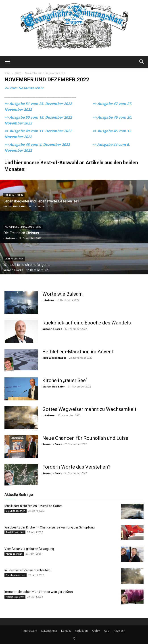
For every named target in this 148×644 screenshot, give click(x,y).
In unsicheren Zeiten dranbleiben (27, 570)
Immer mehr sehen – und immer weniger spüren (39, 592)
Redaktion (81, 631)
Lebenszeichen (14, 259)
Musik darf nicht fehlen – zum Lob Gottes (33, 506)
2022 (18, 73)
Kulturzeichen (14, 195)
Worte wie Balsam (63, 294)
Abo (107, 631)
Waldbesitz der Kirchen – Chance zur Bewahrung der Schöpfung (50, 527)
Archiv (96, 631)
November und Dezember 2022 (23, 227)
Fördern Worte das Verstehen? (76, 467)
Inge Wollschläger (54, 358)
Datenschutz (49, 631)
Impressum (30, 631)
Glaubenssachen (16, 511)
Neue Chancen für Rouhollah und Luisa (85, 438)
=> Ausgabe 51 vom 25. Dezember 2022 (48, 104)
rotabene (9, 238)
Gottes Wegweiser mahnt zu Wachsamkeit (89, 409)
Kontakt (66, 631)
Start (7, 73)
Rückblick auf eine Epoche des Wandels (87, 323)
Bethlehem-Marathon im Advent (78, 352)
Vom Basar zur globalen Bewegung (29, 549)
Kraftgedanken (14, 554)
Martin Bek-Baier (15, 206)
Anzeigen (119, 631)
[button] (8, 62)
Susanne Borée (13, 270)
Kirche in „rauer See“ (65, 380)
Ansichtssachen (15, 532)
